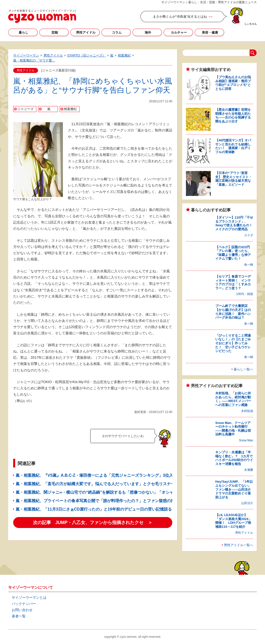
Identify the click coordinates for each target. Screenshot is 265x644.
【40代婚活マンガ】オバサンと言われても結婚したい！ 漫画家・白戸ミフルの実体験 (233, 146)
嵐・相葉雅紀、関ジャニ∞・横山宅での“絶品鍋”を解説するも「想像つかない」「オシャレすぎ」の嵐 (107, 492)
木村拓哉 (247, 411)
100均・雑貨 (245, 294)
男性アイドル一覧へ (239, 545)
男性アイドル (86, 32)
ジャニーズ (25, 109)
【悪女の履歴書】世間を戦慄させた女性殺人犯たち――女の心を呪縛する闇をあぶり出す (233, 116)
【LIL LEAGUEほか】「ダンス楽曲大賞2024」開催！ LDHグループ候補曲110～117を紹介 (233, 521)
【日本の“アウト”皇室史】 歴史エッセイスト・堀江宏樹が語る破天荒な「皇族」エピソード (234, 179)
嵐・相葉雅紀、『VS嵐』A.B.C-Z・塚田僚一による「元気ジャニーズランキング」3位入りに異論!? (104, 475)
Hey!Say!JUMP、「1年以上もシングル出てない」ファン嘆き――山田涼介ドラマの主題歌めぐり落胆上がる (234, 489)
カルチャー (179, 32)
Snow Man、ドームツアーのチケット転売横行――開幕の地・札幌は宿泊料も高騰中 (233, 429)
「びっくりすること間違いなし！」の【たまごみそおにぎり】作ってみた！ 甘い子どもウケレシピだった (233, 343)
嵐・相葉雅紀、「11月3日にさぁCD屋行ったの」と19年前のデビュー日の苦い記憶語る (94, 509)
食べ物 (249, 265)
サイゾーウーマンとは (29, 597)
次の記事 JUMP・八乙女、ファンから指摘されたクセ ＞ (93, 523)
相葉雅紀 (70, 109)
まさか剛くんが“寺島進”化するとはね (180, 17)
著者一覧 (19, 616)
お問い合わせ (22, 610)
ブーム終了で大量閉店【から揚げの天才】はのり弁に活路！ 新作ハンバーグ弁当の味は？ (233, 312)
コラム (117, 32)
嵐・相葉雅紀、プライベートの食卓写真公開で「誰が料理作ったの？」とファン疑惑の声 (95, 501)
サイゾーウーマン (42, 16)
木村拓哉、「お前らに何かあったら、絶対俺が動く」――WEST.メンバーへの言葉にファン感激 (233, 399)
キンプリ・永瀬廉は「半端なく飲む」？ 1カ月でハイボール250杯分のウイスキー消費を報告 (234, 458)
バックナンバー (24, 604)
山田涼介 (247, 503)
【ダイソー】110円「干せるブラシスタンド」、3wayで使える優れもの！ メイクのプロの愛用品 (235, 223)
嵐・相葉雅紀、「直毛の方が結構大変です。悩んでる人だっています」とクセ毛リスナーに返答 (101, 484)
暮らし (23, 32)
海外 (148, 32)
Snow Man (246, 440)
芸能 (55, 32)
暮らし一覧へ (243, 369)
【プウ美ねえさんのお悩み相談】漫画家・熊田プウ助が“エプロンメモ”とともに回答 (233, 83)
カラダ (249, 235)
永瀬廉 (249, 470)
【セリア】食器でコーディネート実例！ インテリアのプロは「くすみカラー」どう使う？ (233, 282)
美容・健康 (210, 32)
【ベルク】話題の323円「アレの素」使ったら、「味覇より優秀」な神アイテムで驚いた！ (233, 253)
